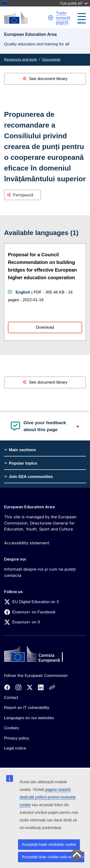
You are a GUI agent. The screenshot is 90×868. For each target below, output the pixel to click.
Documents (51, 59)
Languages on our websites (29, 718)
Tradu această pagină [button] (63, 18)
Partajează (23, 195)
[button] (51, 18)
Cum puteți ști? (74, 3)
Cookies (11, 728)
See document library (45, 79)
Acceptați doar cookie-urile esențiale (53, 857)
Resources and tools (21, 59)
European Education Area (29, 507)
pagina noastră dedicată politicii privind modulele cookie (48, 797)
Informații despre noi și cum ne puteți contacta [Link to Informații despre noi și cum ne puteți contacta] (40, 572)
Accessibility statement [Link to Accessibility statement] (27, 543)
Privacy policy (17, 738)
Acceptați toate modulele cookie (49, 844)
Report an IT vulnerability (27, 708)
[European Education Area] (16, 18)
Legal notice (15, 748)
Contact (11, 698)
